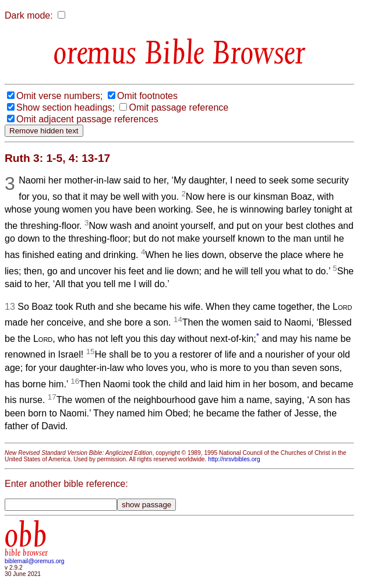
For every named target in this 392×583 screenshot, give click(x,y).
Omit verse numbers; (59, 96)
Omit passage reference (179, 107)
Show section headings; (66, 107)
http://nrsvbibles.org (234, 459)
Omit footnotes (147, 96)
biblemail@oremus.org (35, 561)
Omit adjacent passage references (87, 119)
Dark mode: (29, 15)
